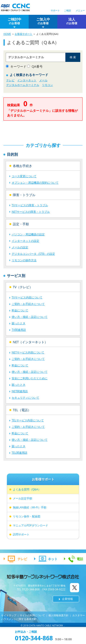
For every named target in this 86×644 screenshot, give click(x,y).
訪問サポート (21, 534)
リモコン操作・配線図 (27, 516)
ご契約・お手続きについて (28, 304)
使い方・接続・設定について (30, 317)
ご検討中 (14, 21)
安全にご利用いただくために (30, 378)
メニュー (80, 10)
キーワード (18, 66)
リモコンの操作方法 (24, 260)
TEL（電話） (22, 410)
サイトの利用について (32, 615)
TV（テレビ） (23, 287)
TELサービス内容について (28, 420)
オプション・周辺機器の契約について (35, 183)
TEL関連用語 (19, 453)
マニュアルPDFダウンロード (31, 525)
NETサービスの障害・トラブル (31, 212)
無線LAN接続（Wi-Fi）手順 (30, 507)
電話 (80, 559)
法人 (72, 21)
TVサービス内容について (27, 297)
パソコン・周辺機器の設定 (28, 234)
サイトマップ (9, 615)
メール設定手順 (22, 498)
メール (43, 80)
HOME (7, 34)
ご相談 (67, 10)
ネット (53, 559)
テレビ (10, 80)
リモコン (47, 85)
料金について (20, 310)
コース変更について (24, 176)
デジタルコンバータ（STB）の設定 (33, 254)
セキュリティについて (25, 398)
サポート (55, 10)
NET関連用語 (20, 391)
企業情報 (67, 599)
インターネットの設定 (25, 241)
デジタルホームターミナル (23, 85)
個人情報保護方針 (58, 615)
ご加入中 (43, 21)
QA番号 (37, 66)
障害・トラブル (24, 195)
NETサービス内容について (28, 352)
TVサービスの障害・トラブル (30, 205)
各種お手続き (22, 166)
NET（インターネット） (30, 342)
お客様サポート (24, 34)
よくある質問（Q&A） (27, 489)
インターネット (27, 80)
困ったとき (19, 323)
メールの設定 (20, 247)
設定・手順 (21, 224)
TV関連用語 (19, 330)
